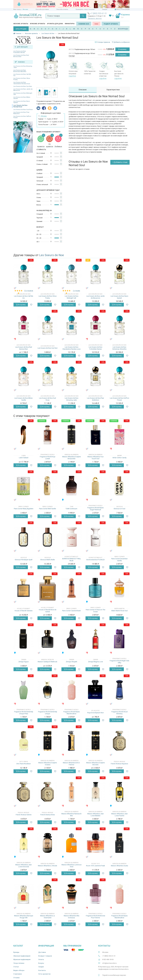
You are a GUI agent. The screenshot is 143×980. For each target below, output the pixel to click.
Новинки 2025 (84, 24)
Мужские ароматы (38, 24)
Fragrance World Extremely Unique (48, 713)
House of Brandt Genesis (24, 611)
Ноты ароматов (44, 974)
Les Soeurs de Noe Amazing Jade (23, 67)
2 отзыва (76, 291)
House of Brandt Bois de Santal (48, 611)
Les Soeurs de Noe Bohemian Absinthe (20, 71)
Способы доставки (42, 9)
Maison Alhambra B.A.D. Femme (71, 764)
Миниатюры (70, 24)
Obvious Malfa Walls (47, 560)
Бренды (16, 952)
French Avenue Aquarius (119, 764)
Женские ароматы (21, 24)
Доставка (42, 952)
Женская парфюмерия (22, 956)
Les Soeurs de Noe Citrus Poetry (22, 79)
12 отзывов (29, 291)
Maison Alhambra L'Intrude (47, 866)
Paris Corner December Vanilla (119, 560)
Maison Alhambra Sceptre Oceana (48, 764)
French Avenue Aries (48, 815)
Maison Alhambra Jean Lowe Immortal (24, 866)
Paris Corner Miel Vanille (47, 509)
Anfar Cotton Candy (119, 458)
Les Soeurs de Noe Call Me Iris (22, 75)
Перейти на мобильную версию (114, 975)
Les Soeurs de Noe (52, 255)
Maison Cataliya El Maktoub (47, 662)
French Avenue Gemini (24, 815)
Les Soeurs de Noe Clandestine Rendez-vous (22, 83)
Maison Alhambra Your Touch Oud (96, 458)
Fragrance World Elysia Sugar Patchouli (95, 509)
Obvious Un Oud (119, 509)
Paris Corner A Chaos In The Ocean (95, 611)
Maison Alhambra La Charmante (47, 917)
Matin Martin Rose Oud (119, 611)
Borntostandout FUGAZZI (96, 560)
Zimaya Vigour (24, 662)
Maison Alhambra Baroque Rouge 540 (24, 917)
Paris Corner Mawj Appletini (24, 509)
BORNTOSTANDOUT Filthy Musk (71, 560)
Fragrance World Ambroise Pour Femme (95, 917)
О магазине (18, 974)
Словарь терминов (104, 42)
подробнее (72, 76)
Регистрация (125, 9)
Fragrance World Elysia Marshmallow (71, 713)
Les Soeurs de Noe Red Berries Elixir (21, 56)
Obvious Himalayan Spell (24, 560)
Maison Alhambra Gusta (119, 866)
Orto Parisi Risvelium (24, 764)
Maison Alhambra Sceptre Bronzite (95, 764)
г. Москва (25, 9)
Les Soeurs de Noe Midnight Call (23, 94)
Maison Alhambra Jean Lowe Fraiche (119, 815)
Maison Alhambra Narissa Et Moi (71, 815)
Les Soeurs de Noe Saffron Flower (22, 117)
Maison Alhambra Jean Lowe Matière (96, 815)
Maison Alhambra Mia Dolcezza (71, 917)
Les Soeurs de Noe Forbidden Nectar (20, 52)
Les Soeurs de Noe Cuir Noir (23, 86)
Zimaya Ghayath (71, 662)
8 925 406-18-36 (108, 959)
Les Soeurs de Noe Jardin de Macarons (23, 90)
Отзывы (17, 978)
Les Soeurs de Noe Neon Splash (22, 102)
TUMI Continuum (71, 509)
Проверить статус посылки (85, 9)
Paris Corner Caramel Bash (71, 611)
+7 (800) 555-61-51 (99, 13)
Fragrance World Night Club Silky (119, 662)
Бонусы (41, 963)
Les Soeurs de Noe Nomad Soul (20, 106)
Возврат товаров (45, 956)
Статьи (16, 967)
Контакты (42, 970)
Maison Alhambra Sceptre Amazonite (71, 458)
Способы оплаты (62, 9)
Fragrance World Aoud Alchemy (119, 713)
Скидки (105, 9)
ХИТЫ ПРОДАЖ (21, 29)
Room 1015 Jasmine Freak (96, 866)
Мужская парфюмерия (22, 959)
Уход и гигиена (19, 963)
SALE (96, 24)
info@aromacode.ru (109, 963)
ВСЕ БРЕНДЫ (123, 29)
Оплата (41, 959)
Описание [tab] (83, 90)
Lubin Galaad (24, 458)
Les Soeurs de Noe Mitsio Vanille (22, 98)
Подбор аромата (111, 24)
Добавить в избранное (121, 42)
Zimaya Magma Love (95, 662)
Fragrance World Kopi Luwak (48, 458)
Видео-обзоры (19, 970)
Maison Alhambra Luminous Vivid (71, 866)
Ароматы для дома (55, 24)
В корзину (122, 49)
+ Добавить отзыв (120, 162)
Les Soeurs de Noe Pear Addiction (21, 113)
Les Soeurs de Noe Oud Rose (23, 110)
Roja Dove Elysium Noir (96, 713)
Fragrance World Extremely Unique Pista (24, 713)
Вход (118, 9)
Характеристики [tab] (113, 90)
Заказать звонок (95, 18)
